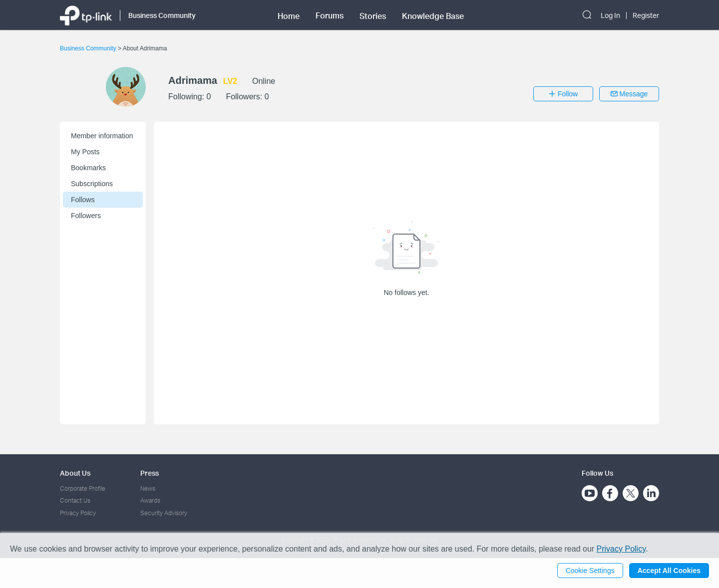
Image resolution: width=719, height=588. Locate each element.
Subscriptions (92, 184)
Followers (86, 216)
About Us (75, 473)
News (148, 488)
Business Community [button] (162, 15)
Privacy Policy (78, 513)
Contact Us (75, 500)
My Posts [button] (85, 152)
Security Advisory (164, 513)
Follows (83, 200)
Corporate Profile (83, 488)
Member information (102, 136)
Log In (610, 15)
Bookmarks (88, 168)
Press (150, 473)
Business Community (89, 48)
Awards (150, 500)
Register (646, 15)
